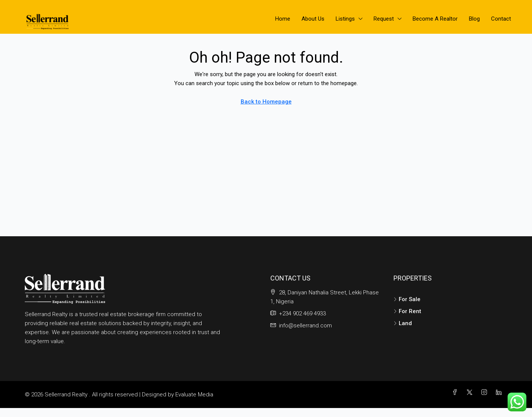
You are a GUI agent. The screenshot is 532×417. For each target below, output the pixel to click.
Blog (474, 19)
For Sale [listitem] (407, 299)
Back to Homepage (266, 102)
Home (283, 19)
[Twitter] (471, 393)
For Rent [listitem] (407, 311)
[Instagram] (486, 393)
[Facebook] (456, 393)
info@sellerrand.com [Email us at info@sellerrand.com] (305, 325)
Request (384, 19)
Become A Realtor (435, 19)
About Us (313, 19)
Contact (501, 19)
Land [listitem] (403, 323)
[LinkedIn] (500, 393)
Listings (345, 19)
